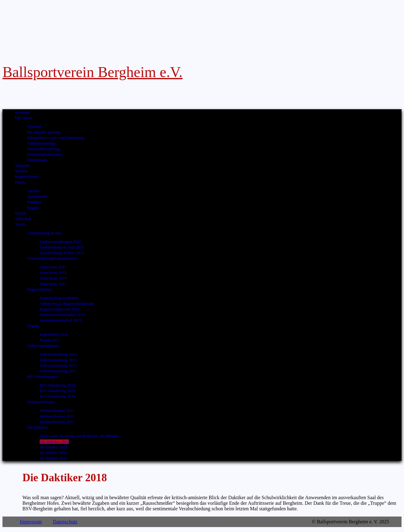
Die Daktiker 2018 (54, 442)
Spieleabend (37, 197)
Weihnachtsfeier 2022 (57, 422)
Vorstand (34, 127)
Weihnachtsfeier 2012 (57, 411)
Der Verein (24, 118)
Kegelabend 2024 (54, 335)
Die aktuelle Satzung (44, 132)
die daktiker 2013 (54, 447)
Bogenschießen (27, 177)
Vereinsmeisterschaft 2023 (60, 320)
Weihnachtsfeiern (41, 402)
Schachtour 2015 (53, 273)
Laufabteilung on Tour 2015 (62, 247)
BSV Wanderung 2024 (57, 396)
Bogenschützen (39, 289)
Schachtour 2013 (53, 284)
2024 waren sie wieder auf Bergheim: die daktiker (79, 436)
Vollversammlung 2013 (58, 360)
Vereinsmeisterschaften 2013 (62, 315)
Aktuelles (22, 166)
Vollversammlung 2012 (58, 365)
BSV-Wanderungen (43, 377)
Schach (21, 213)
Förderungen (37, 160)
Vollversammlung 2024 (58, 354)
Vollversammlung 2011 (58, 371)
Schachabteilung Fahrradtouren (52, 258)
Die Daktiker (37, 427)
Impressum (31, 522)
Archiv (20, 224)
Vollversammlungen (43, 346)
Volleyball (23, 219)
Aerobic (34, 191)
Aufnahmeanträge (41, 143)
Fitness (20, 182)
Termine (21, 171)
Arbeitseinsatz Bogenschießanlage (67, 304)
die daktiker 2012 (54, 453)
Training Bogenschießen (59, 298)
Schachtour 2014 (53, 278)
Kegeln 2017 (50, 340)
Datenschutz (65, 522)
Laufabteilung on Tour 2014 (62, 253)
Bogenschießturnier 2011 (60, 309)
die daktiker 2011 (53, 458)
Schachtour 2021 (53, 267)
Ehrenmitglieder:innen (45, 154)
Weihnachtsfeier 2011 (57, 416)
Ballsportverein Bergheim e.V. (92, 72)
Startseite (22, 112)
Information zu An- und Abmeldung (56, 138)
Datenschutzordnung (44, 149)
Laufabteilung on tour (45, 233)
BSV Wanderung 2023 (57, 391)
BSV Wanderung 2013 (57, 385)
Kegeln (33, 208)
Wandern (34, 202)
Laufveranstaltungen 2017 (60, 242)
